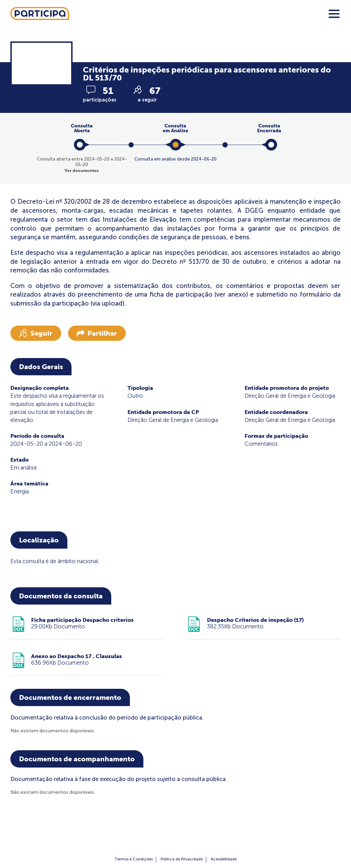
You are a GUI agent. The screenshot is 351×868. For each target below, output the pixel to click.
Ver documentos (82, 171)
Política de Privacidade (182, 859)
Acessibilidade (224, 859)
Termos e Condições (134, 859)
